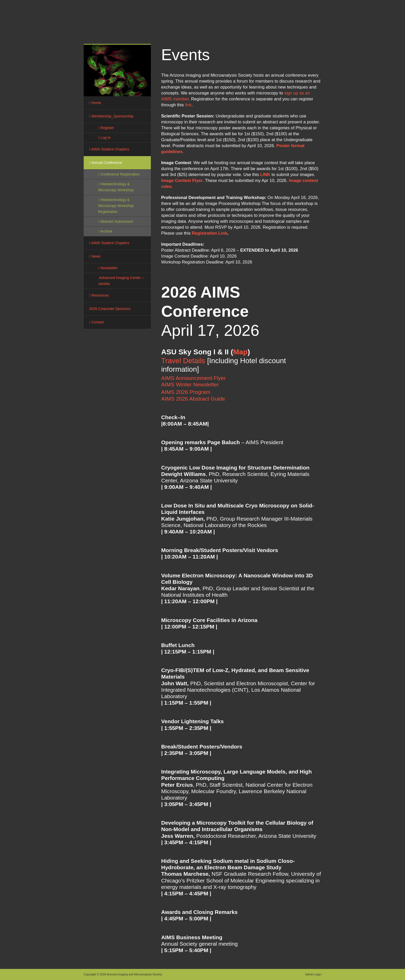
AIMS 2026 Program (186, 392)
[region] (117, 70)
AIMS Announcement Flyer (193, 378)
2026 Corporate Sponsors (110, 309)
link (188, 105)
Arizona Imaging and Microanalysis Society (164, 23)
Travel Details (183, 361)
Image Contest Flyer (182, 181)
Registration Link (209, 233)
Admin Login (313, 974)
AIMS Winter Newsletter (190, 384)
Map (240, 352)
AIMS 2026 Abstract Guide (194, 399)
